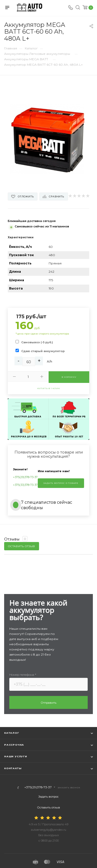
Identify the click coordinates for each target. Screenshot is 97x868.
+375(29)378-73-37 (25, 477)
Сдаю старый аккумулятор (43, 351)
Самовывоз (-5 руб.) (37, 342)
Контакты (13, 768)
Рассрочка (14, 745)
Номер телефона (23, 675)
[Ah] (29, 362)
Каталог (12, 733)
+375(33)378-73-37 (25, 485)
